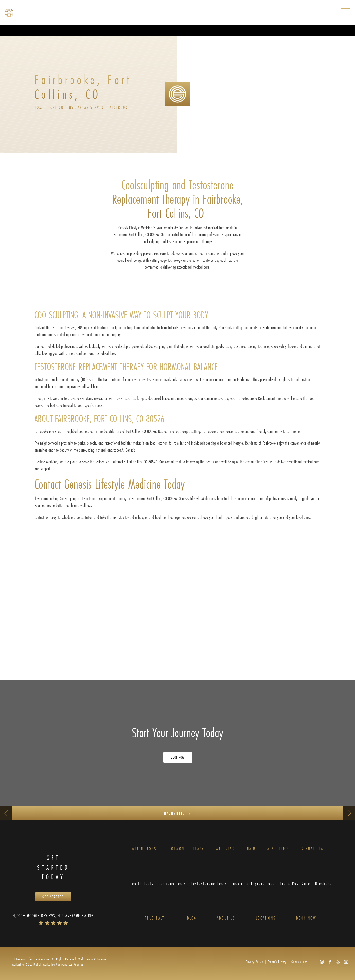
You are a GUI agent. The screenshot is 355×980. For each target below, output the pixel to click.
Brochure (323, 884)
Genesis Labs (299, 962)
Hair (251, 849)
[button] (322, 962)
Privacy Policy (254, 962)
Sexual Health (316, 849)
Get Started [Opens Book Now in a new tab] (53, 897)
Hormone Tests (172, 884)
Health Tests (142, 884)
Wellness (225, 849)
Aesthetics (278, 849)
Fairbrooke (119, 107)
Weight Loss (144, 849)
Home (39, 107)
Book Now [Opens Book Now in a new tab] (178, 757)
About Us (226, 919)
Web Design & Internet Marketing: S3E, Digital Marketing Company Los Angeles (59, 962)
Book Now (306, 919)
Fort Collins (61, 107)
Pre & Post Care (295, 884)
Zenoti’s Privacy (277, 962)
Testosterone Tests (209, 884)
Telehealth (156, 919)
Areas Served (91, 107)
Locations (266, 919)
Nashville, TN (177, 813)
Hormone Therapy (186, 849)
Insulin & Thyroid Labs (253, 884)
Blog (192, 919)
